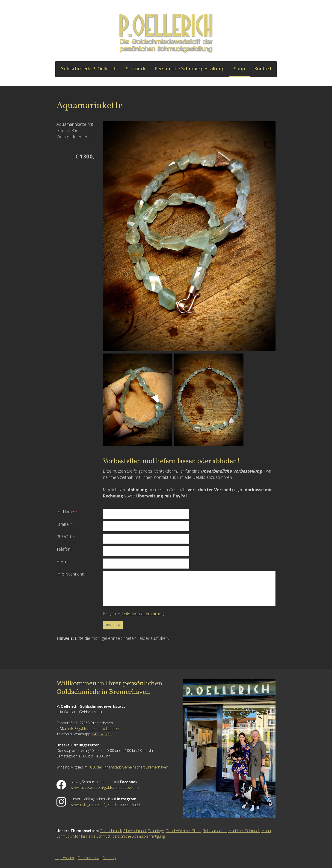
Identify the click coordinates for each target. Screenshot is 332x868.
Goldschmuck (111, 831)
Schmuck (136, 69)
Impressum (65, 858)
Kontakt (263, 69)
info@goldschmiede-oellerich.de (94, 728)
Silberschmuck (135, 831)
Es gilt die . (134, 613)
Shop (239, 69)
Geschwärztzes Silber (183, 831)
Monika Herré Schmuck (92, 836)
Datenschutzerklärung (143, 613)
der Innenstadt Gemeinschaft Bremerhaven (128, 767)
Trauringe (156, 831)
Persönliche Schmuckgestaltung (190, 69)
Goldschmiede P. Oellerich (89, 69)
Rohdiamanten (215, 831)
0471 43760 (102, 734)
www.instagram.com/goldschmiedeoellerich (106, 804)
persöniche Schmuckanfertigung (139, 836)
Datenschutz (88, 858)
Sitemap (109, 858)
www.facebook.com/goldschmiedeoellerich (105, 787)
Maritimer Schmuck (244, 831)
